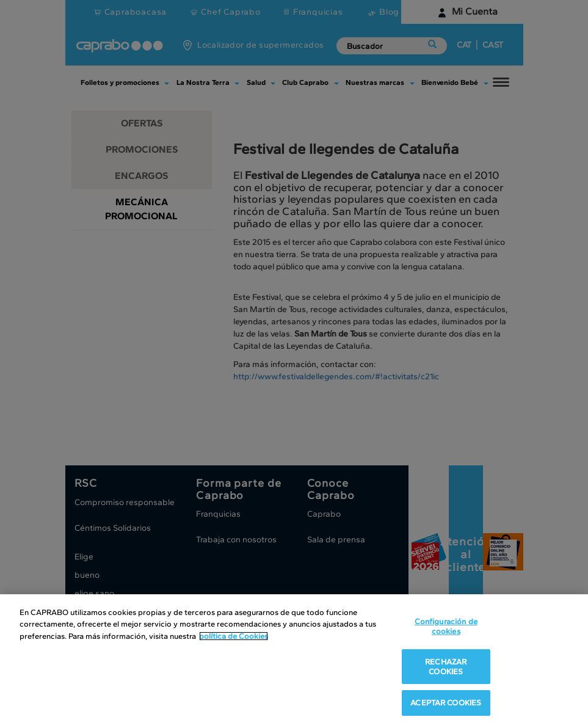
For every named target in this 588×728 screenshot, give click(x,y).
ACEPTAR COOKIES (446, 703)
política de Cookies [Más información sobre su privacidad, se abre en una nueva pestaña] (234, 636)
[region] (294, 661)
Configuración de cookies (446, 626)
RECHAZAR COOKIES (446, 667)
